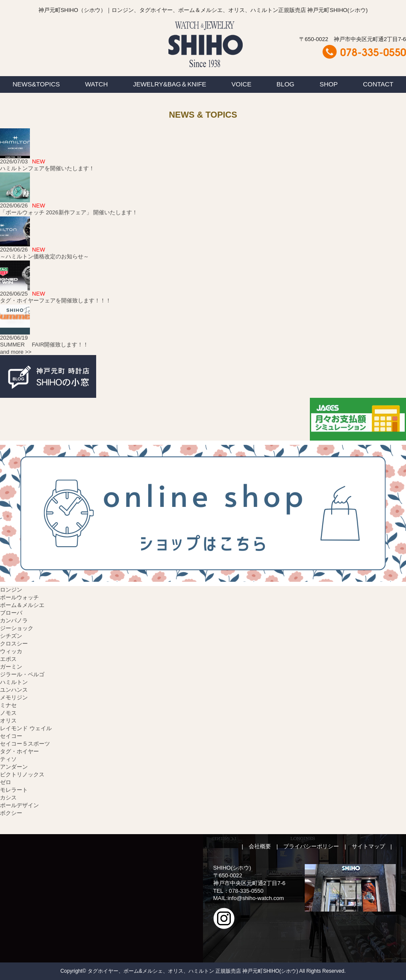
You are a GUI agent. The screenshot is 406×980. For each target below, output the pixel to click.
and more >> (16, 352)
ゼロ (6, 782)
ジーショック (17, 628)
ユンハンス (14, 690)
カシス (8, 798)
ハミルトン (14, 682)
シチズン (11, 636)
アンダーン (14, 767)
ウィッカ (11, 651)
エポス (8, 659)
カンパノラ (14, 620)
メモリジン (14, 697)
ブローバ (11, 613)
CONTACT (378, 84)
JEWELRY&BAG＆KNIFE (169, 84)
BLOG (285, 84)
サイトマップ (368, 846)
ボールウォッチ (19, 597)
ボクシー (11, 813)
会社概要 (260, 846)
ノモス (8, 713)
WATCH (96, 84)
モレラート (14, 790)
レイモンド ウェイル (26, 728)
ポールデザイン (19, 805)
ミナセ (8, 705)
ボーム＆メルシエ (22, 605)
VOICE (242, 84)
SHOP (329, 84)
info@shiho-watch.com (256, 898)
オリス (8, 721)
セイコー (11, 736)
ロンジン (11, 590)
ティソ (8, 759)
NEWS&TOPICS (36, 84)
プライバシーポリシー (311, 846)
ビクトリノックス (22, 774)
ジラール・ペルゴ (22, 674)
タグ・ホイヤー (19, 751)
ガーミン (11, 667)
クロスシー (14, 644)
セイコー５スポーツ (25, 744)
